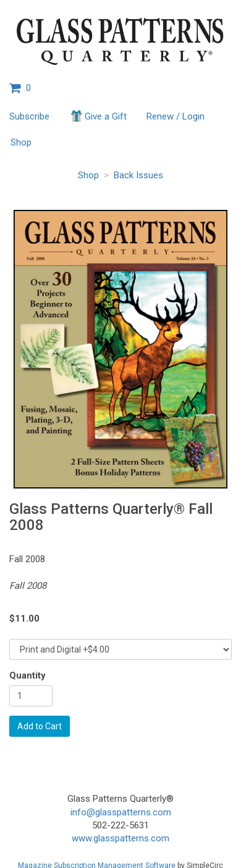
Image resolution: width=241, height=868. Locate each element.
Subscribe (29, 116)
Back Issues (138, 175)
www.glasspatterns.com (120, 838)
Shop (21, 142)
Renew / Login (175, 116)
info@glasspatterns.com (121, 812)
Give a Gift (98, 116)
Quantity (27, 675)
